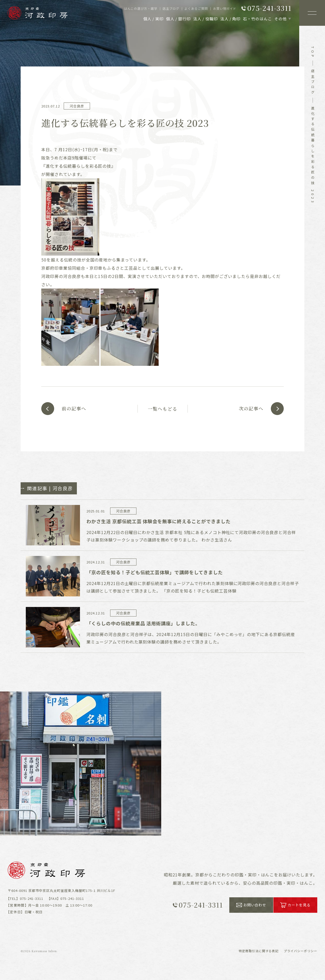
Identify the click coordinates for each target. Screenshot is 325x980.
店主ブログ (313, 82)
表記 (259, 951)
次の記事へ (251, 409)
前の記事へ (74, 409)
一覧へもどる (163, 409)
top (313, 53)
